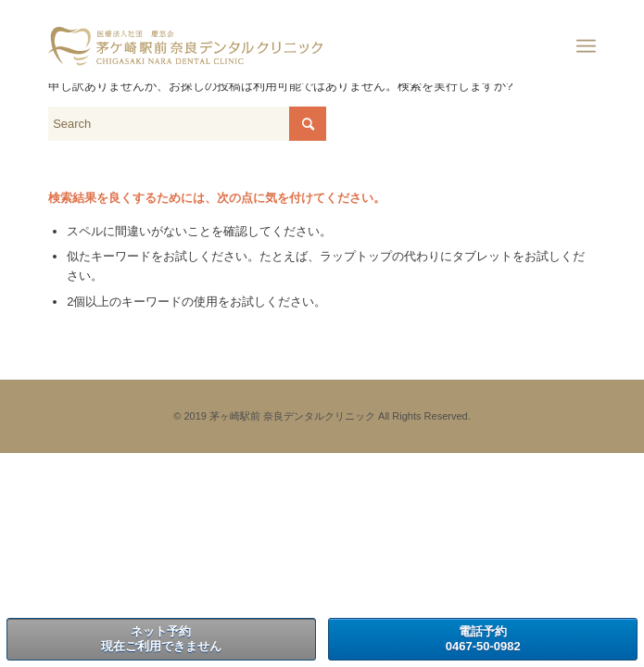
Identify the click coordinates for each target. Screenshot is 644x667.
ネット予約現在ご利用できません (161, 639)
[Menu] (586, 46)
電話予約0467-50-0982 (483, 639)
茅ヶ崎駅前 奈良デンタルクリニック (292, 416)
